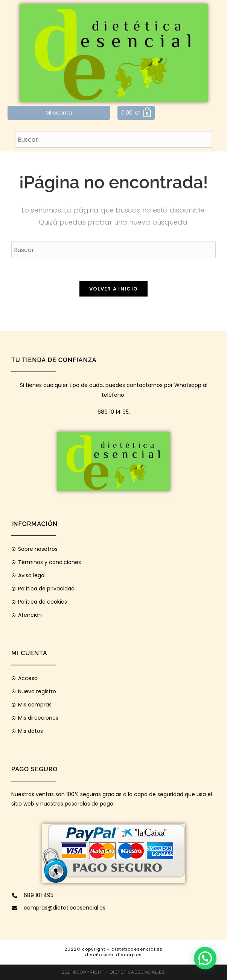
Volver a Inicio (114, 289)
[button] (205, 958)
